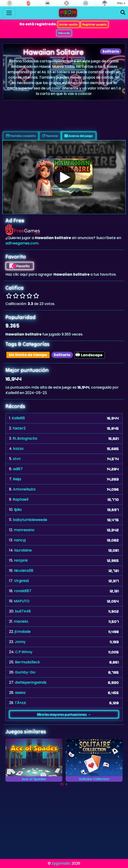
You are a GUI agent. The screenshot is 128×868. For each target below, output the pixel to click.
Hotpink (21, 560)
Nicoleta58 (24, 571)
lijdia (18, 510)
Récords (64, 33)
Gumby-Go (25, 672)
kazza (18, 449)
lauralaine (23, 550)
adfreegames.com (22, 243)
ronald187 (23, 591)
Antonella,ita (24, 489)
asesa (20, 693)
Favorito (20, 266)
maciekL (21, 621)
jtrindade (23, 632)
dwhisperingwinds (31, 682)
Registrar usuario (94, 24)
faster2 (19, 428)
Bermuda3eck (27, 662)
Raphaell (21, 499)
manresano (24, 530)
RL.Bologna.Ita (25, 438)
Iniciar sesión (69, 24)
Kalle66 (18, 418)
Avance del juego (79, 136)
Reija (17, 479)
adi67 (18, 469)
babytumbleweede (30, 520)
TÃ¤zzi (20, 703)
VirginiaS (22, 581)
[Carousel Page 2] (66, 784)
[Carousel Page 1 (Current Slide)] (62, 784)
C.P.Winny (24, 652)
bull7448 (23, 611)
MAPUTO (22, 601)
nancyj (20, 540)
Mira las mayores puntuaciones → (64, 714)
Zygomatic (61, 863)
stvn (17, 459)
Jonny (20, 642)
